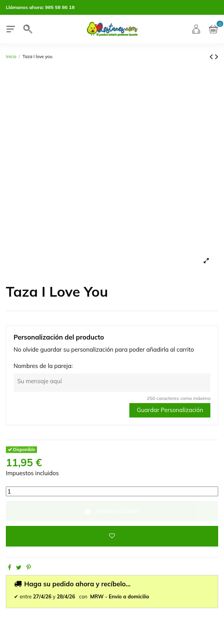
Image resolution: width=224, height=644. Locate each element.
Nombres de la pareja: (43, 366)
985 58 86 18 (60, 7)
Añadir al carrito (112, 511)
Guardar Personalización (170, 410)
